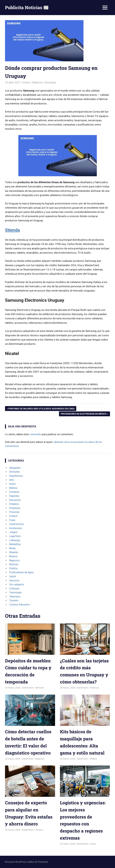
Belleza (13, 488)
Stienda (12, 230)
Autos (12, 484)
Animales (14, 472)
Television (15, 597)
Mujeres (14, 552)
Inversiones (16, 528)
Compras (14, 492)
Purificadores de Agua (21, 572)
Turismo (14, 600)
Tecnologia (50, 82)
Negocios (37, 82)
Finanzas (14, 512)
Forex (12, 520)
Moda (12, 548)
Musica (13, 556)
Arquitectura (16, 476)
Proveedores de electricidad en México (84, 414)
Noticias (14, 564)
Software (14, 589)
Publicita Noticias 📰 (27, 7)
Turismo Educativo (20, 605)
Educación (15, 500)
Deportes (14, 496)
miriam (26, 82)
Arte (11, 480)
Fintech (13, 516)
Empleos (14, 504)
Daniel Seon (28, 688)
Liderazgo (15, 540)
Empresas (15, 508)
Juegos (13, 532)
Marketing (15, 544)
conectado (35, 434)
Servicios (14, 581)
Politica (13, 568)
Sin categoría (17, 584)
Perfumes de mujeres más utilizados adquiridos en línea (41, 409)
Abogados (15, 468)
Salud (12, 576)
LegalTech (15, 536)
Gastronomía (16, 524)
